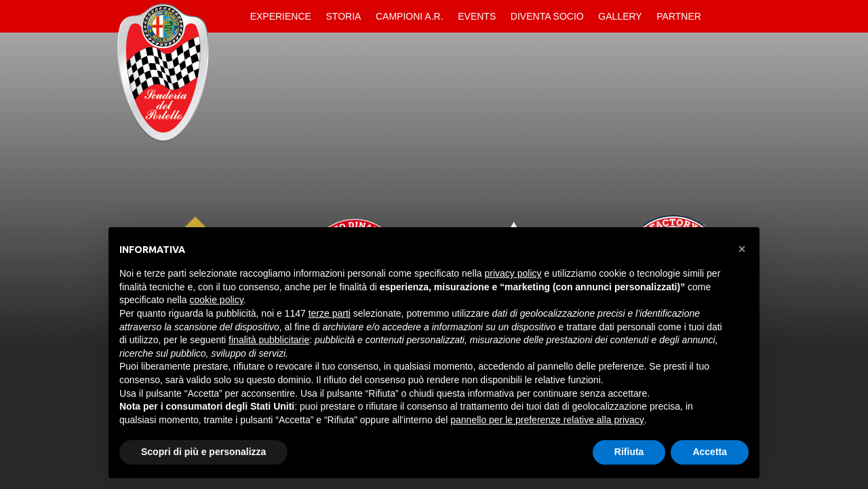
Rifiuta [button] (629, 452)
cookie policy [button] (217, 300)
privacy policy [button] (513, 273)
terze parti (330, 313)
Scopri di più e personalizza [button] (203, 452)
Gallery (620, 16)
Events (477, 16)
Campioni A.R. (410, 16)
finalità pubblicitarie (269, 340)
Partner (679, 16)
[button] (742, 249)
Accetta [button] (710, 452)
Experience (281, 16)
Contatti (720, 16)
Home (231, 16)
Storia (344, 16)
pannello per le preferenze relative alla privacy (547, 420)
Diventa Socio (547, 16)
